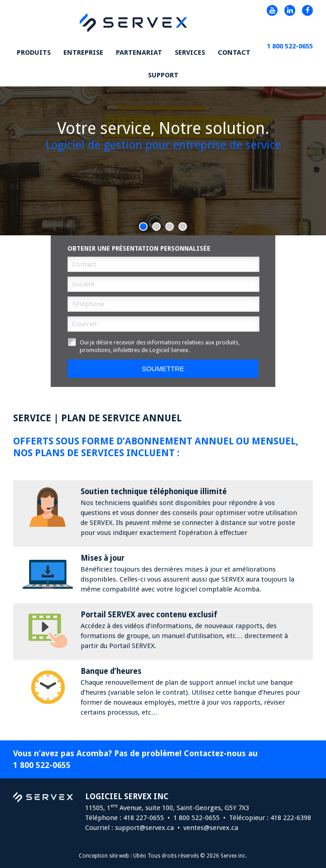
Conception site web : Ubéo (113, 856)
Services (190, 52)
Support (163, 75)
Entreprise (83, 52)
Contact (234, 52)
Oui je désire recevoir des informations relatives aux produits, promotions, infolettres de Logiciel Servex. (153, 346)
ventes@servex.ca (211, 828)
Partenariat (139, 52)
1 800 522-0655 (42, 765)
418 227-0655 (144, 818)
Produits (34, 52)
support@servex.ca (144, 828)
